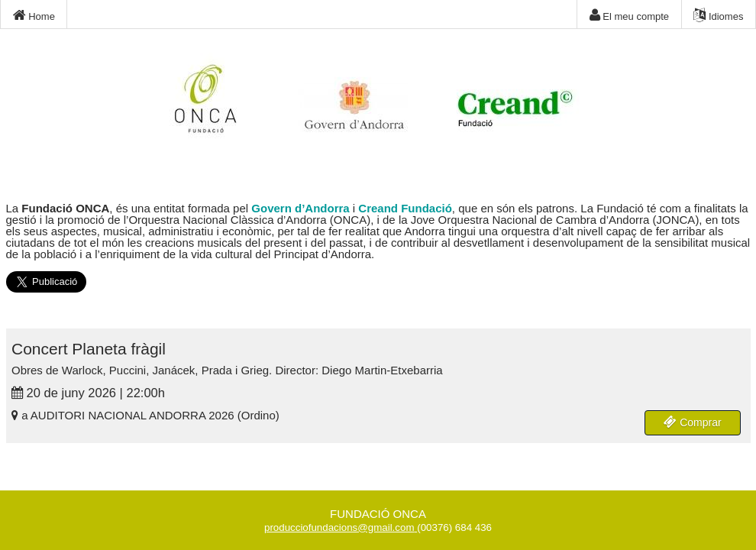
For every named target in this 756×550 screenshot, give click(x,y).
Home (34, 15)
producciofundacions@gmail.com (339, 527)
